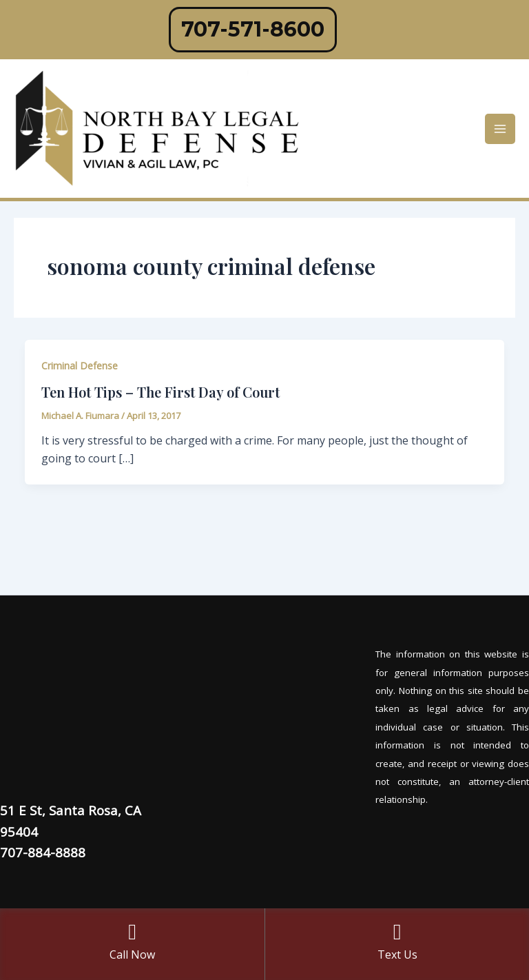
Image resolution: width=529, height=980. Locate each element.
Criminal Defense (80, 366)
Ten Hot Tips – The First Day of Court (160, 392)
